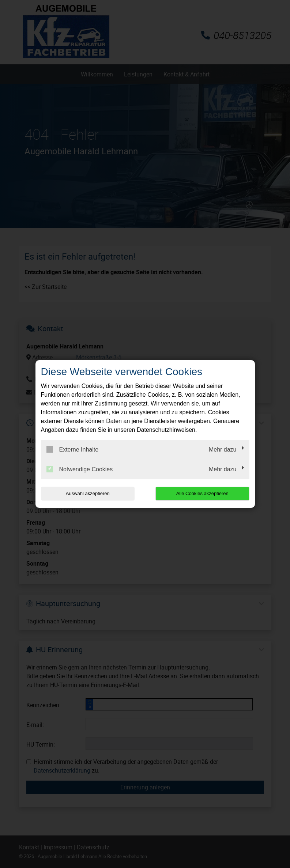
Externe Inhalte (73, 449)
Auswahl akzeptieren (88, 493)
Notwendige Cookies (80, 469)
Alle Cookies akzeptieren (202, 493)
